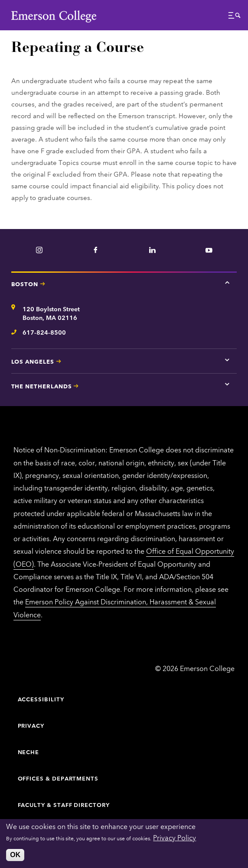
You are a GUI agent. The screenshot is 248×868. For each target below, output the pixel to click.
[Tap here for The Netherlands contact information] (227, 384)
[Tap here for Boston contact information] (227, 282)
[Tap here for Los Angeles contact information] (227, 360)
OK (15, 855)
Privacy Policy (175, 837)
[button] (235, 18)
